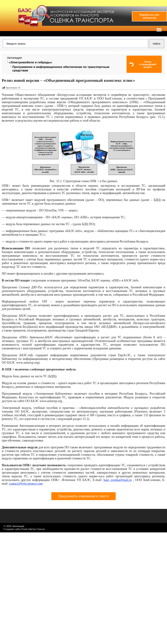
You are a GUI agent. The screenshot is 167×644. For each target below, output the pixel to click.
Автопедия (14, 58)
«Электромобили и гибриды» (30, 62)
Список (41, 529)
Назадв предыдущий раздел (148, 64)
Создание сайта (12, 529)
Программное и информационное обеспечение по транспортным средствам (61, 69)
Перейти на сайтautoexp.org (149, 16)
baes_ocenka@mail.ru (118, 480)
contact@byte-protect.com (26, 484)
